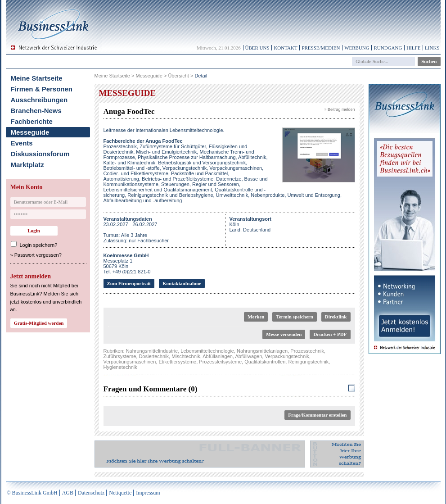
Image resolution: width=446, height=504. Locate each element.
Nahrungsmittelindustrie (152, 351)
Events (22, 143)
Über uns (257, 48)
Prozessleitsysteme (220, 362)
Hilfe (413, 48)
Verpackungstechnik (287, 356)
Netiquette (120, 493)
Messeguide (30, 132)
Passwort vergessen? (38, 255)
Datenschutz (91, 493)
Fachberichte (32, 121)
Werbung (357, 48)
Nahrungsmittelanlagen (262, 351)
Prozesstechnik (307, 351)
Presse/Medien (321, 48)
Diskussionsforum (40, 154)
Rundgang (388, 48)
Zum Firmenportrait (129, 283)
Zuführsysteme (120, 356)
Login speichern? (39, 245)
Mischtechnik (186, 356)
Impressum (148, 493)
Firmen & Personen (42, 89)
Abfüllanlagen (218, 356)
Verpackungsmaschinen (130, 362)
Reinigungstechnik (308, 362)
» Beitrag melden (339, 109)
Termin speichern (294, 317)
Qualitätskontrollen (265, 362)
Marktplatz (27, 165)
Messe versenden (284, 334)
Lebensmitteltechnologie (207, 351)
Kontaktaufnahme (182, 283)
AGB (68, 493)
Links (432, 48)
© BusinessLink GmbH (32, 493)
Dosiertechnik (154, 356)
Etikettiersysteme (177, 362)
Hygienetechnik (120, 367)
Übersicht (178, 76)
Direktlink (336, 317)
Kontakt (285, 48)
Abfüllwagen (248, 356)
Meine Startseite (37, 78)
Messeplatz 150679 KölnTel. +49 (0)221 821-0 (127, 263)
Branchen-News (36, 111)
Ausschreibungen (39, 100)
